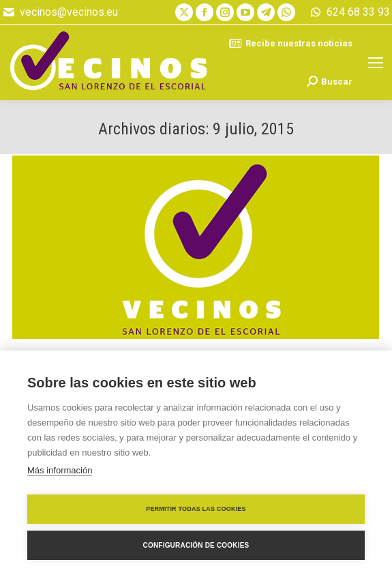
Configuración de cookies (196, 545)
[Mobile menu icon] (376, 63)
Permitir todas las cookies (196, 509)
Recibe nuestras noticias (290, 44)
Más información (60, 470)
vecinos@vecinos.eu (60, 12)
